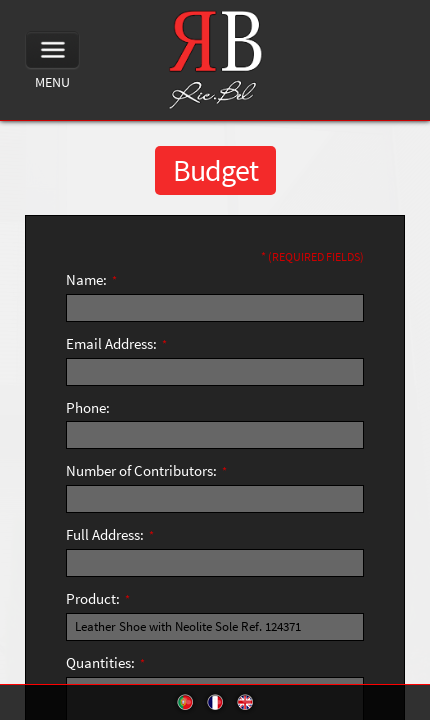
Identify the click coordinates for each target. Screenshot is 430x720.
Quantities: (105, 662)
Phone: (88, 407)
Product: (98, 598)
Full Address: (110, 534)
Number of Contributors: (146, 470)
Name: (91, 279)
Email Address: (116, 343)
